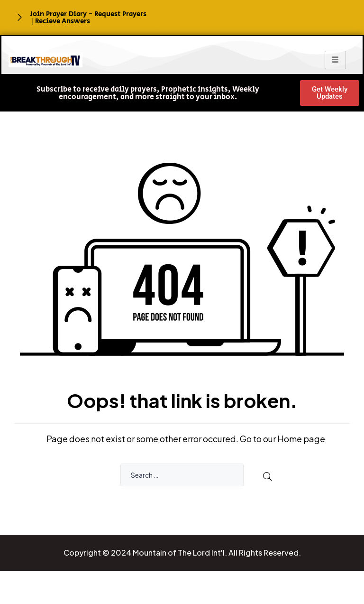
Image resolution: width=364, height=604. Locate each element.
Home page (301, 439)
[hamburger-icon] (335, 60)
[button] (148, 93)
